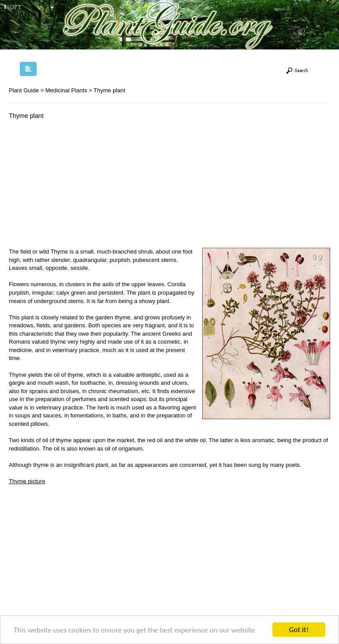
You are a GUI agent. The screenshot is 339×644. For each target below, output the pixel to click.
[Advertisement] (83, 186)
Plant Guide (24, 90)
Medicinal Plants (66, 90)
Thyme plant (109, 90)
